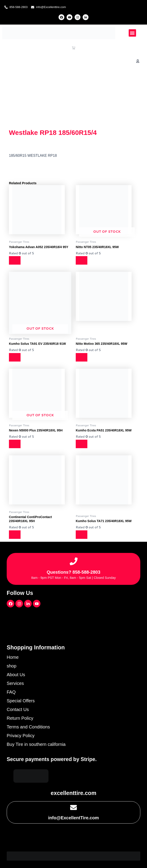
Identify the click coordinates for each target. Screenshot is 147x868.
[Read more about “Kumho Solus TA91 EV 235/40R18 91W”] (15, 357)
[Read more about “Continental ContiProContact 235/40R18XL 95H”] (15, 535)
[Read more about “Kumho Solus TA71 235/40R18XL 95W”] (82, 535)
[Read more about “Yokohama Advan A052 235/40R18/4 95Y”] (15, 260)
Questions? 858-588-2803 (73, 572)
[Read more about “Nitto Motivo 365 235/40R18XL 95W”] (82, 357)
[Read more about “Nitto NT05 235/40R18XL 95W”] (82, 260)
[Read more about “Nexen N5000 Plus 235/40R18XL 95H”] (15, 444)
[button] (132, 33)
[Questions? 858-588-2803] (74, 561)
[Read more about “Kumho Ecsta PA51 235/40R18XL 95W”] (82, 444)
